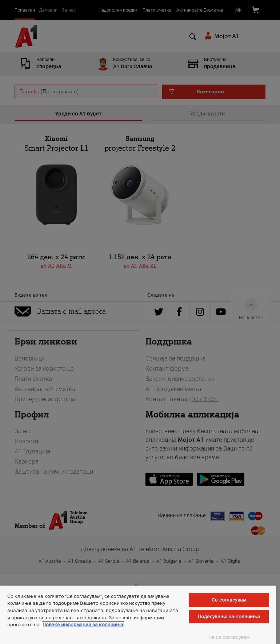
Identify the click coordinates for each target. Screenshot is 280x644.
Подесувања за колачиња (229, 617)
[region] (138, 615)
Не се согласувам (229, 637)
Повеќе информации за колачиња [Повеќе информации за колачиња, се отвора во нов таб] (83, 625)
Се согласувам (229, 600)
